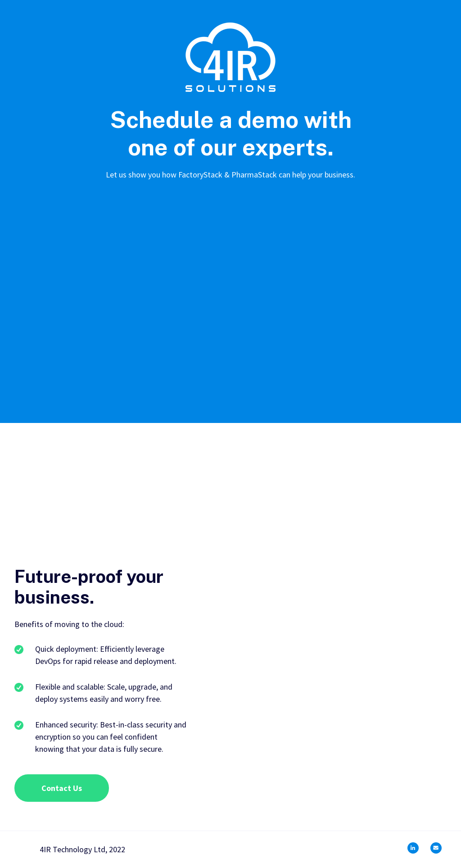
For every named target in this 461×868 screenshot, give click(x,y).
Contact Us (62, 788)
